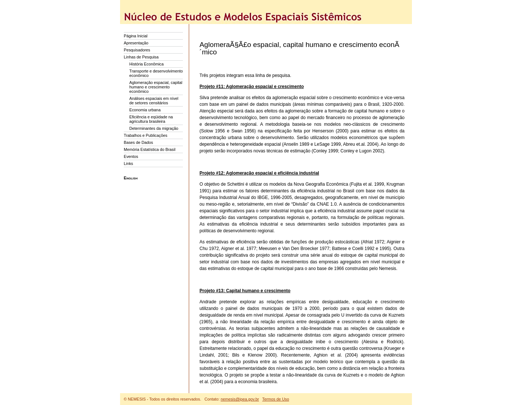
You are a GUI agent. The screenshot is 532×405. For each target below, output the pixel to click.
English (131, 178)
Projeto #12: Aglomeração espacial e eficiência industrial (259, 173)
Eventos (131, 156)
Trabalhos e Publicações (146, 135)
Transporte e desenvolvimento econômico (156, 73)
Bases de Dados (138, 142)
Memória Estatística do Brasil (150, 149)
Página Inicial (136, 36)
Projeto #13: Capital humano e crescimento (245, 291)
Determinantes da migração (154, 128)
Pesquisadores (137, 50)
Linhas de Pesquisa (141, 57)
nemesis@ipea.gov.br (240, 399)
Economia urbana (145, 110)
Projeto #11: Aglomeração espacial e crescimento (252, 87)
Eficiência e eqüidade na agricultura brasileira (151, 119)
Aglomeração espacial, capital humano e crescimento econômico (156, 87)
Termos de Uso (276, 399)
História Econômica (146, 64)
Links (128, 163)
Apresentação (136, 43)
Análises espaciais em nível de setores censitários (154, 101)
